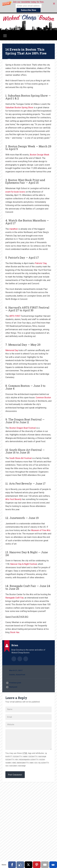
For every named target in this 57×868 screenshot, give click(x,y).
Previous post (15, 683)
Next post (13, 687)
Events (12, 675)
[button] (28, 6)
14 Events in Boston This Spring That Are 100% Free (26, 51)
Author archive (14, 659)
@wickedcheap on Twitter (26, 659)
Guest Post (20, 675)
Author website (20, 659)
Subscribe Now (29, 10)
